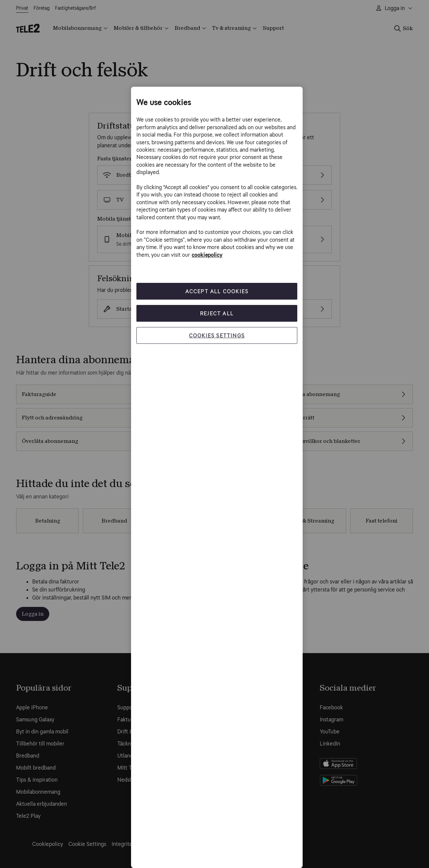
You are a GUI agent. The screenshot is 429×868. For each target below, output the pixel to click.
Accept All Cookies (217, 291)
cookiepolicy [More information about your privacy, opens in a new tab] (207, 255)
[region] (217, 477)
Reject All (217, 313)
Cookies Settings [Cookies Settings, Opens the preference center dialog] (217, 335)
